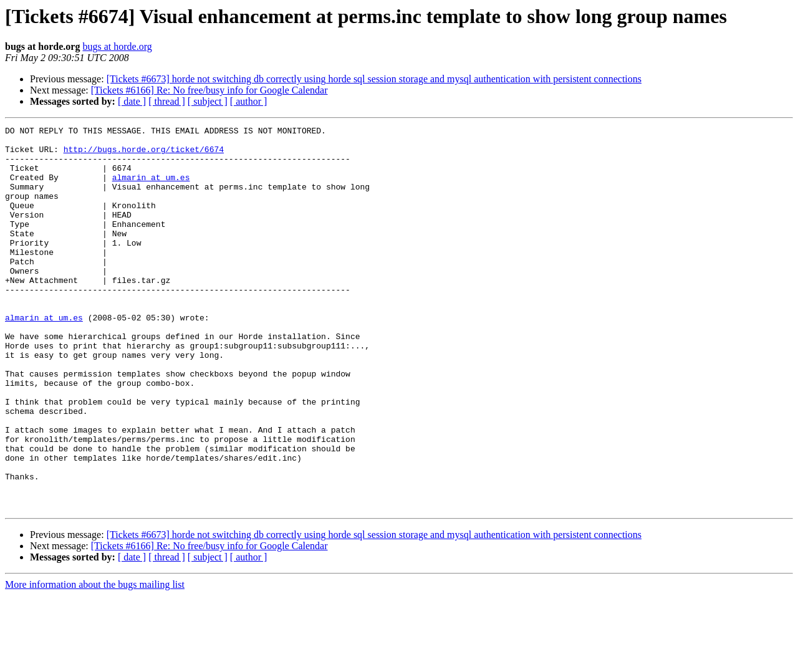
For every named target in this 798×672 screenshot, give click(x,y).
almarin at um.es (151, 188)
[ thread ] (167, 101)
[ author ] (249, 101)
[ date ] (132, 101)
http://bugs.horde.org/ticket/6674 (144, 155)
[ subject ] (208, 101)
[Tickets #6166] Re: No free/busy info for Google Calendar (209, 90)
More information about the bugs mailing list (95, 661)
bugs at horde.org (117, 46)
